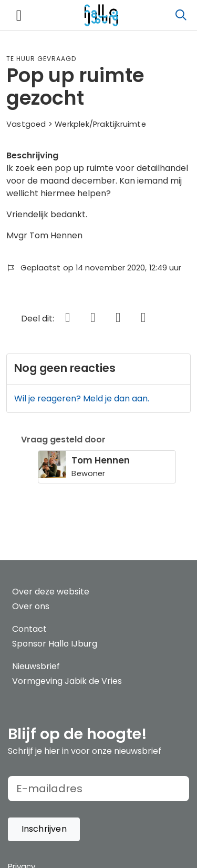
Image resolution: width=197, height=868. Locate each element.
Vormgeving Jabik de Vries (67, 681)
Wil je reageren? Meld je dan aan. (82, 398)
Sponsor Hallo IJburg (55, 644)
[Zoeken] (181, 15)
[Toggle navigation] (19, 16)
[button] (44, 829)
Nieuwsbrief (36, 666)
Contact (29, 629)
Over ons (31, 606)
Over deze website (51, 592)
